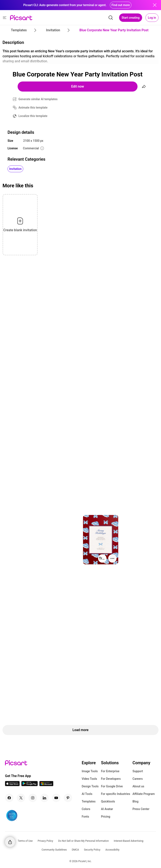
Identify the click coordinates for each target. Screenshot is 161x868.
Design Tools (90, 786)
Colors (86, 809)
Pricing (106, 817)
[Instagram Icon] (33, 798)
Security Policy (92, 850)
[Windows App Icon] (46, 785)
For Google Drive (112, 786)
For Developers (111, 779)
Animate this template (33, 108)
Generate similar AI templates (38, 99)
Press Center (141, 809)
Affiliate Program (144, 794)
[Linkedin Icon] (44, 798)
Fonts (85, 817)
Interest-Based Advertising (129, 841)
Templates (89, 801)
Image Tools (90, 771)
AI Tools (87, 794)
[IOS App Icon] (12, 785)
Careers (138, 779)
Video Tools (89, 779)
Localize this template (33, 116)
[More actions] (112, 558)
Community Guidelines (54, 850)
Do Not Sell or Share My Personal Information (84, 841)
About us (138, 786)
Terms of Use (25, 841)
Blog (135, 801)
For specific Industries (116, 794)
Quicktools (108, 801)
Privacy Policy (45, 841)
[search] (111, 18)
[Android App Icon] (30, 785)
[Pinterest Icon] (68, 798)
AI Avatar (107, 809)
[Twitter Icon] (21, 798)
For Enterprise (110, 771)
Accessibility (112, 850)
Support (138, 771)
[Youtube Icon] (56, 798)
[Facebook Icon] (9, 798)
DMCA (75, 850)
